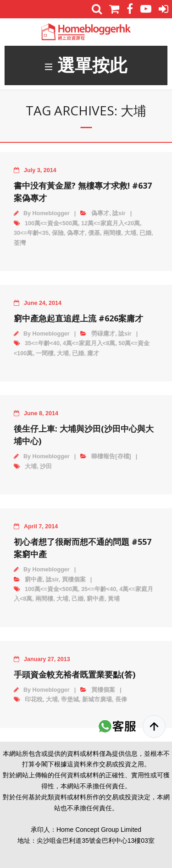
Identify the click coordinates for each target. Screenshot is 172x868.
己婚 (78, 599)
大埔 (130, 233)
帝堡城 (70, 700)
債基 (94, 233)
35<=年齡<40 (42, 343)
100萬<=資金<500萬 (51, 223)
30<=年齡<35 (31, 233)
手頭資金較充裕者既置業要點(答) (75, 674)
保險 (58, 233)
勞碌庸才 (103, 334)
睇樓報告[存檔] (111, 456)
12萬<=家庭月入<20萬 (111, 223)
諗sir (119, 213)
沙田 (46, 467)
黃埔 (114, 599)
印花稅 (34, 700)
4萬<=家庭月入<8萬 (89, 343)
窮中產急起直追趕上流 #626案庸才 (78, 318)
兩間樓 (112, 233)
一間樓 (45, 353)
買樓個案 (74, 580)
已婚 (145, 233)
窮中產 (34, 580)
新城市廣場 (97, 700)
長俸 (121, 700)
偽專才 (100, 213)
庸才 (93, 353)
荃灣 (20, 243)
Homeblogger (51, 213)
